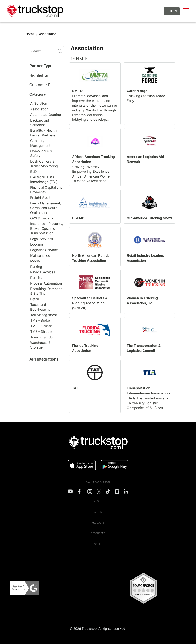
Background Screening (40, 123)
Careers (98, 512)
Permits (36, 278)
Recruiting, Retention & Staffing (46, 291)
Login (172, 11)
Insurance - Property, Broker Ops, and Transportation (47, 228)
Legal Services (42, 239)
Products (98, 523)
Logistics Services (44, 250)
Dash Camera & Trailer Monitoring (44, 164)
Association (39, 109)
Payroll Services (43, 272)
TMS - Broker (41, 320)
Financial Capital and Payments (46, 190)
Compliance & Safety (41, 153)
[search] (46, 51)
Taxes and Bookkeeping (40, 307)
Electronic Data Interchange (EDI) (44, 179)
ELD (33, 172)
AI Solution (39, 103)
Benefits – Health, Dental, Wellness (44, 133)
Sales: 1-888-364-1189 (98, 482)
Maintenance (40, 255)
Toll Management (44, 315)
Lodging (37, 244)
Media (35, 261)
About (98, 501)
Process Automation (46, 283)
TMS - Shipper (41, 331)
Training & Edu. (42, 337)
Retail (35, 299)
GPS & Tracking (42, 218)
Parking (36, 267)
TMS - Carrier (41, 326)
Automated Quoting (46, 115)
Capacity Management (40, 143)
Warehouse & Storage (40, 345)
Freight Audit (40, 198)
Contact (98, 544)
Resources (98, 533)
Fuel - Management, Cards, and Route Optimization (46, 208)
